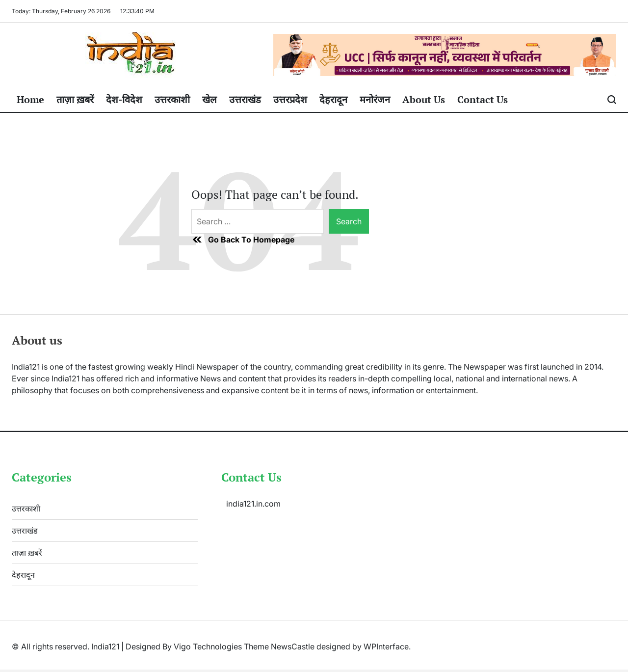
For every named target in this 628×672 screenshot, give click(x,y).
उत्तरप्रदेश (290, 99)
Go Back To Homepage (243, 240)
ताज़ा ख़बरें (75, 99)
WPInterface (386, 646)
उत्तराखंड (245, 99)
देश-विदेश (124, 99)
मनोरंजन (375, 99)
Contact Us (483, 99)
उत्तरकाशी (172, 99)
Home (30, 99)
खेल (209, 99)
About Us (424, 99)
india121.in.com (253, 504)
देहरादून (333, 99)
